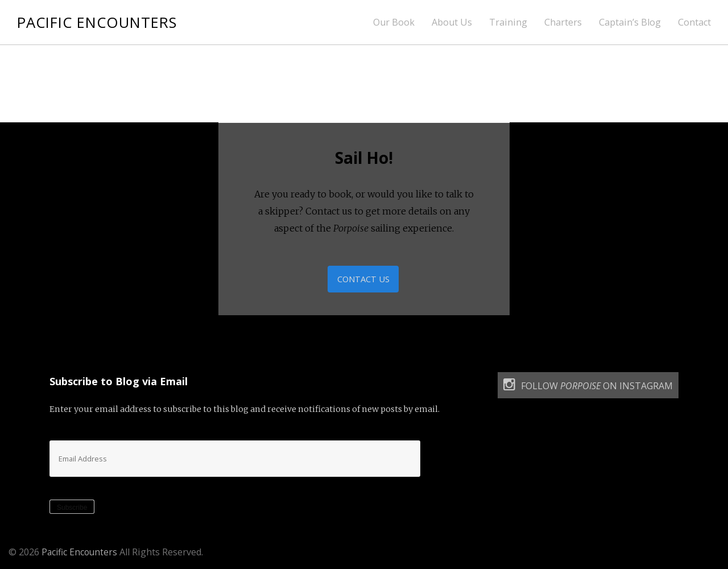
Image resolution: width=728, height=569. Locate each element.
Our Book (394, 22)
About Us (452, 22)
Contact (694, 22)
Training (508, 22)
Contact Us (363, 280)
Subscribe (72, 510)
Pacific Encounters (103, 22)
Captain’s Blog (630, 22)
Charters (563, 22)
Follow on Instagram (588, 387)
